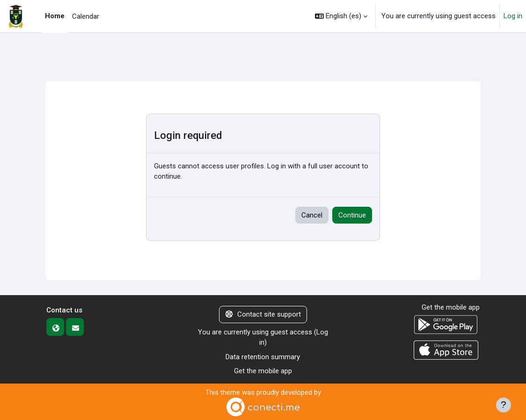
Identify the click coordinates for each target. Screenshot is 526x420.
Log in (513, 16)
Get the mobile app (263, 371)
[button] (341, 16)
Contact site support (263, 314)
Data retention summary (263, 357)
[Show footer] (504, 405)
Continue (352, 215)
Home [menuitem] (55, 16)
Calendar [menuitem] (86, 16)
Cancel (312, 215)
